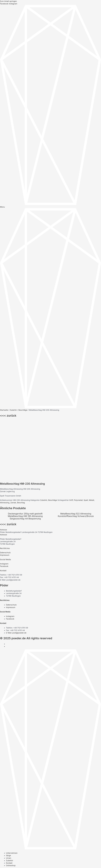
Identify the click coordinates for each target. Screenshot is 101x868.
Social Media (5, 502)
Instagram (4, 506)
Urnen (9, 801)
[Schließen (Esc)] (22, 863)
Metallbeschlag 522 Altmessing (76, 456)
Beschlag (21, 445)
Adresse (3, 472)
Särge (8, 798)
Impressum (5, 498)
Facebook (4, 509)
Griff (71, 443)
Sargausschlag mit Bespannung (25, 461)
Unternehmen (12, 796)
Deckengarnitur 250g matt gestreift (25, 456)
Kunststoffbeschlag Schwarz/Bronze (76, 459)
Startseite (4, 410)
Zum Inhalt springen (8, 1)
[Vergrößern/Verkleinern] (3, 863)
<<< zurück (8, 416)
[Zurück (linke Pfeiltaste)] (3, 867)
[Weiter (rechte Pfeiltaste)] (9, 867)
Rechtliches (5, 491)
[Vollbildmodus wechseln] (9, 863)
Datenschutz (5, 495)
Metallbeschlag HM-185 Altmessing (25, 459)
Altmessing (5, 445)
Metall (92, 443)
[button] (50, 472)
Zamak (13, 445)
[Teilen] (16, 863)
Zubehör (13, 410)
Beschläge (23, 410)
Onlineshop (11, 808)
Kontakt (3, 513)
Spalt (86, 443)
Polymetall (78, 443)
